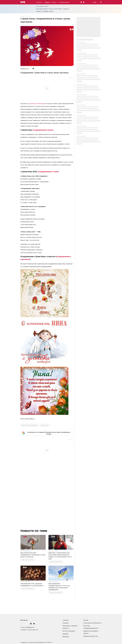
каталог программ (69, 631)
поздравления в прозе (43, 130)
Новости (48, 2)
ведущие (66, 636)
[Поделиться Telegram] (31, 69)
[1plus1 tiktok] (28, 624)
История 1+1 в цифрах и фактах (45, 11)
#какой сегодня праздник (29, 425)
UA (93, 2)
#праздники (45, 425)
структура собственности (92, 623)
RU (95, 2)
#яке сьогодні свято (28, 560)
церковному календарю (37, 103)
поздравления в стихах (48, 171)
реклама (65, 623)
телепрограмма (64, 2)
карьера (65, 634)
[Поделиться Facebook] (33, 69)
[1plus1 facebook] (31, 624)
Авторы (86, 620)
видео (55, 2)
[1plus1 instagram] (21, 624)
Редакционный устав (90, 636)
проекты (40, 2)
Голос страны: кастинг (42, 6)
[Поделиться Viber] (36, 69)
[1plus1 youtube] (34, 624)
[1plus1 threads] (24, 624)
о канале (66, 620)
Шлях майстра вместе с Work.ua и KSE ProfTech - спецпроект (53, 9)
